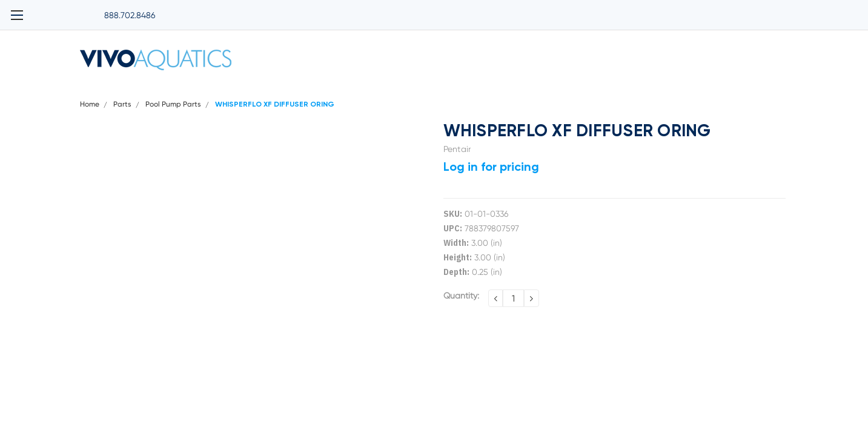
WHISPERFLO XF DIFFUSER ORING (275, 121)
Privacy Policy (360, 91)
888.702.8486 (105, 9)
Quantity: (461, 311)
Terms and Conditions (530, 91)
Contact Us (767, 91)
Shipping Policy (437, 91)
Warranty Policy (623, 91)
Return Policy (699, 91)
